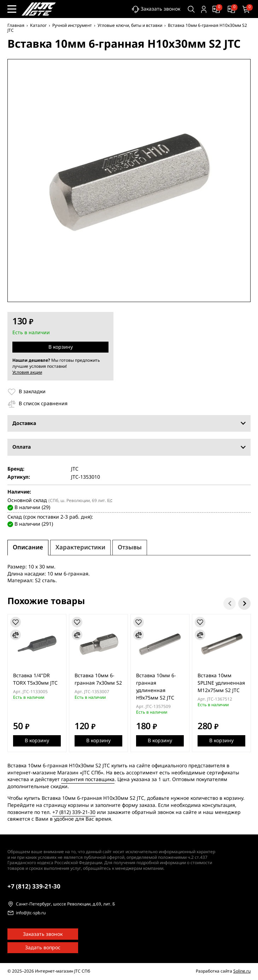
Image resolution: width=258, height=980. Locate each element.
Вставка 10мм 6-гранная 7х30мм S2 (98, 679)
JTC (75, 469)
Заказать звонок (156, 9)
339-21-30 (34, 887)
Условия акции (27, 372)
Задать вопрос (43, 948)
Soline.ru (242, 971)
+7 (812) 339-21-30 (74, 812)
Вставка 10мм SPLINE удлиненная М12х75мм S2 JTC (221, 683)
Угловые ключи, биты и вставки (130, 25)
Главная (16, 25)
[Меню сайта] (12, 9)
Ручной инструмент (72, 25)
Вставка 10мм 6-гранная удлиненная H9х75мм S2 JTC (156, 686)
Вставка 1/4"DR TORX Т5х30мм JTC (35, 679)
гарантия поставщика (88, 780)
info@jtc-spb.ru (31, 913)
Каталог (38, 25)
